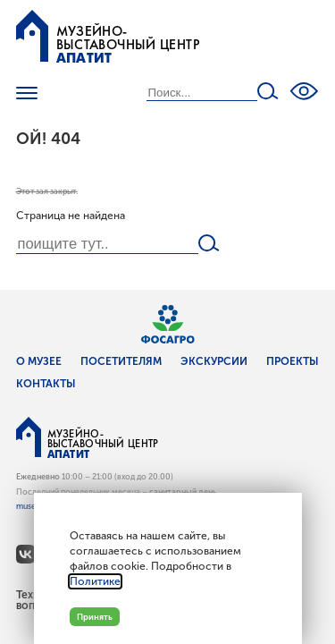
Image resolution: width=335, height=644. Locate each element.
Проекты (293, 361)
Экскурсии (214, 361)
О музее (39, 361)
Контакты (46, 384)
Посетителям (121, 361)
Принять (95, 617)
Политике (95, 581)
